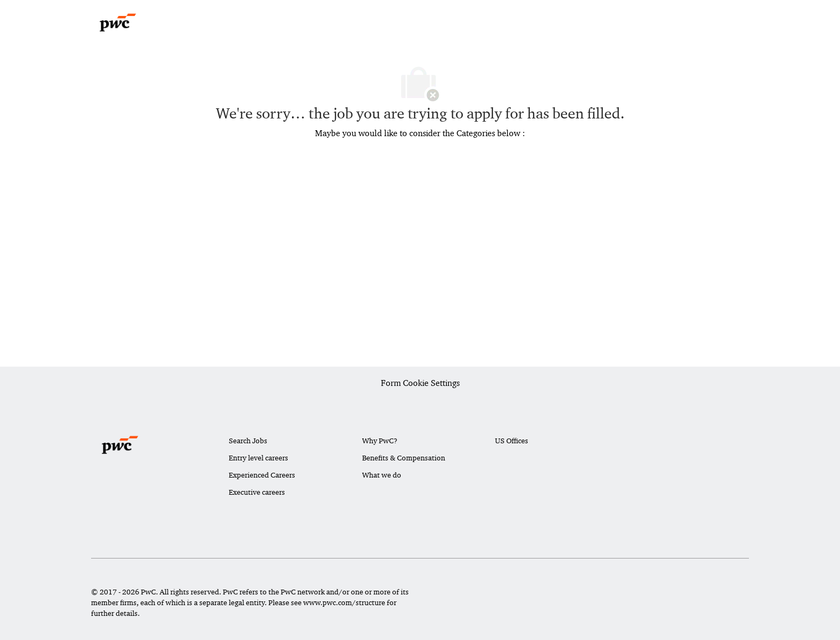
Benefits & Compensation (404, 458)
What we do (382, 475)
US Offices (512, 441)
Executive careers (257, 492)
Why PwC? (380, 441)
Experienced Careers (262, 475)
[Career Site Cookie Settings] (420, 384)
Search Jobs (248, 441)
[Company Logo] (118, 23)
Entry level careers (258, 458)
